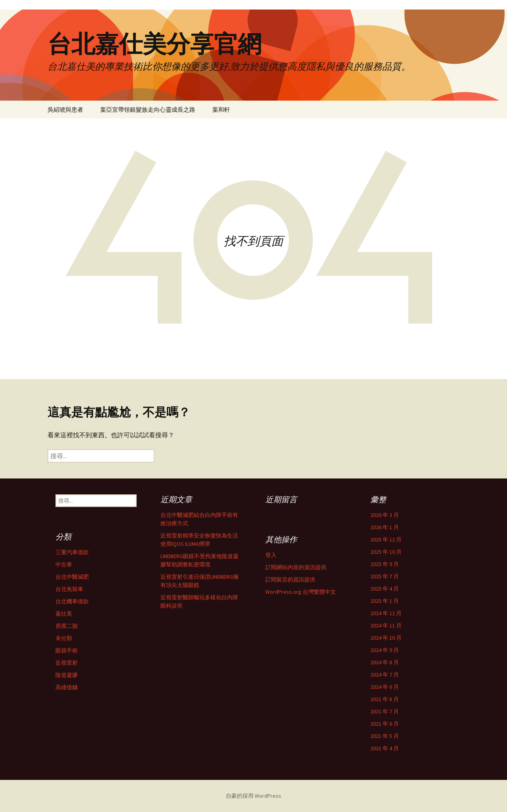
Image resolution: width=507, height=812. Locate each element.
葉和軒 (221, 110)
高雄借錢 (67, 687)
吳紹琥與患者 (65, 110)
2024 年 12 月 (386, 613)
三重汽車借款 (72, 552)
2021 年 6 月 (385, 724)
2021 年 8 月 (385, 699)
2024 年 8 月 (385, 662)
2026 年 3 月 (385, 515)
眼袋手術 (67, 650)
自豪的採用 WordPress (253, 796)
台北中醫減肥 (72, 577)
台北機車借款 (72, 601)
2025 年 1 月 (385, 601)
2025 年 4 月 (385, 589)
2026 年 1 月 (385, 527)
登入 (271, 555)
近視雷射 (67, 663)
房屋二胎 (67, 626)
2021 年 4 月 (385, 748)
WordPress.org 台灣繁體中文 (301, 592)
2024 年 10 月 (386, 638)
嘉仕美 (64, 614)
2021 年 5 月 (385, 736)
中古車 (64, 564)
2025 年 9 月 (385, 564)
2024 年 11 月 (386, 625)
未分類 (64, 638)
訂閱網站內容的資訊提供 (296, 567)
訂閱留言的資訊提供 (290, 579)
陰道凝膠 (67, 675)
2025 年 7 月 (385, 576)
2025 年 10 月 (386, 552)
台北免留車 (69, 589)
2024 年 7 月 (385, 675)
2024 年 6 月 (385, 687)
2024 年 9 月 (385, 650)
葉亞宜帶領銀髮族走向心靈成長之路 (148, 110)
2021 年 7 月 (385, 711)
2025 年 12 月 (386, 539)
